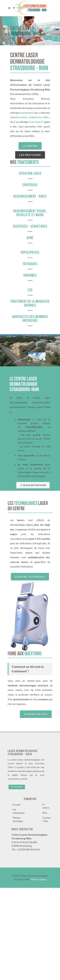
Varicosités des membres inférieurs (30, 319)
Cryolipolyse (30, 252)
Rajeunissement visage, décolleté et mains (30, 213)
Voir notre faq (36, 806)
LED (30, 290)
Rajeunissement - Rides (30, 196)
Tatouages (30, 264)
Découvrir (17, 879)
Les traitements (19, 903)
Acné (30, 238)
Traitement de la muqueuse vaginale (30, 303)
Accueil (16, 897)
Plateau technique (30, 669)
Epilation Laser (30, 173)
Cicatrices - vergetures (30, 226)
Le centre (30, 146)
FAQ (45, 905)
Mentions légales (39, 972)
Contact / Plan (47, 912)
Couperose (30, 185)
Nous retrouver (33, 577)
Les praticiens (30, 155)
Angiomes (30, 275)
